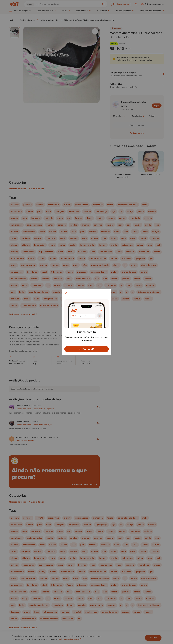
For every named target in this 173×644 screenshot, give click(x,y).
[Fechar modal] (66, 293)
